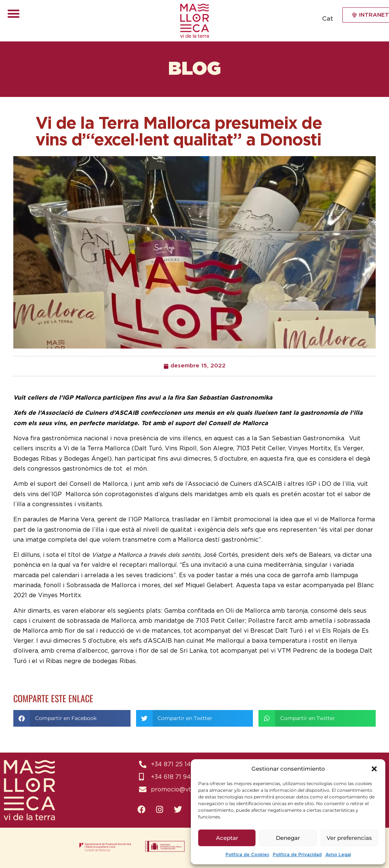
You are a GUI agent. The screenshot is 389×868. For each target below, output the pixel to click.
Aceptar (227, 838)
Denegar (288, 838)
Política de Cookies (247, 855)
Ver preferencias (349, 838)
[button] (374, 769)
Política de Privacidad (297, 855)
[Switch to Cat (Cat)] (327, 18)
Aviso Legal (338, 855)
